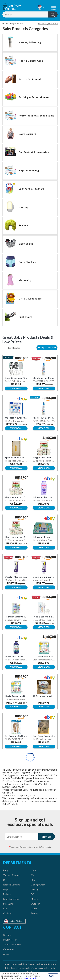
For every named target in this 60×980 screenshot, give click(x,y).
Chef (6, 908)
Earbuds (7, 894)
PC (32, 894)
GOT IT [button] (53, 976)
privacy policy (31, 978)
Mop (5, 889)
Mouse (34, 899)
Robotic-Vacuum (11, 885)
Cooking (7, 913)
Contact (7, 935)
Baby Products (16, 23)
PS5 (33, 880)
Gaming (35, 889)
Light (33, 870)
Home (5, 23)
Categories (9, 949)
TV (32, 875)
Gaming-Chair (38, 885)
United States (14, 921)
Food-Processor (11, 899)
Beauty (34, 913)
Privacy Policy (10, 940)
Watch (34, 908)
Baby (6, 870)
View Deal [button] (16, 388)
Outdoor (35, 904)
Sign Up (47, 837)
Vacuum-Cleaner (12, 875)
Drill (5, 880)
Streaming (8, 904)
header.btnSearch (53, 14)
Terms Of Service (12, 944)
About (6, 954)
